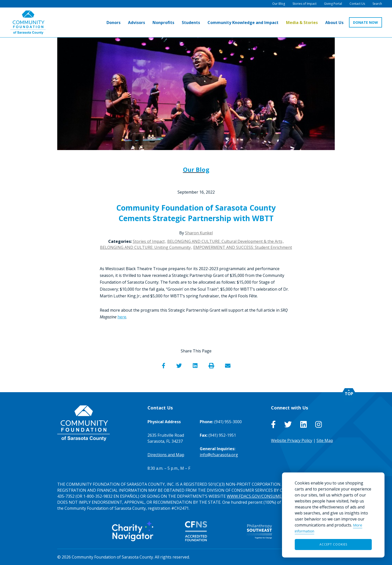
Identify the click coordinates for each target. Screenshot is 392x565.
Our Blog (196, 169)
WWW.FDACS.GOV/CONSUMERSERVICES (264, 496)
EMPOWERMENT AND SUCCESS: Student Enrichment (243, 247)
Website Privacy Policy (292, 440)
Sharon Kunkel (199, 233)
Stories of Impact (149, 241)
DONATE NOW (365, 22)
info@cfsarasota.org (219, 455)
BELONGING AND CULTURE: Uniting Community (145, 247)
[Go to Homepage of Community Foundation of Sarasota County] (28, 22)
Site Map (325, 440)
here (122, 317)
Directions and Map (166, 455)
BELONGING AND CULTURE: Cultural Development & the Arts (225, 241)
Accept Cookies (333, 544)
